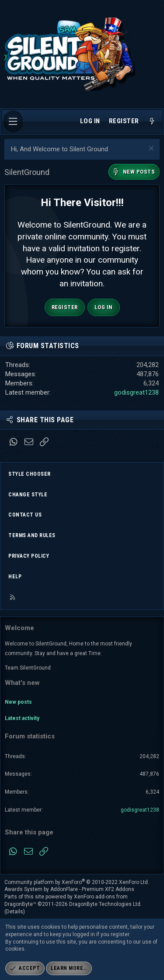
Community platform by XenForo (77, 882)
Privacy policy (29, 556)
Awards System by (69, 889)
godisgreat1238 (136, 392)
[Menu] (13, 122)
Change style (28, 495)
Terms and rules (32, 535)
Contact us (25, 515)
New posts (18, 702)
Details (15, 912)
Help (15, 577)
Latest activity (22, 718)
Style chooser (30, 474)
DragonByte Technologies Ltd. (105, 904)
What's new (22, 683)
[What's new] (152, 121)
